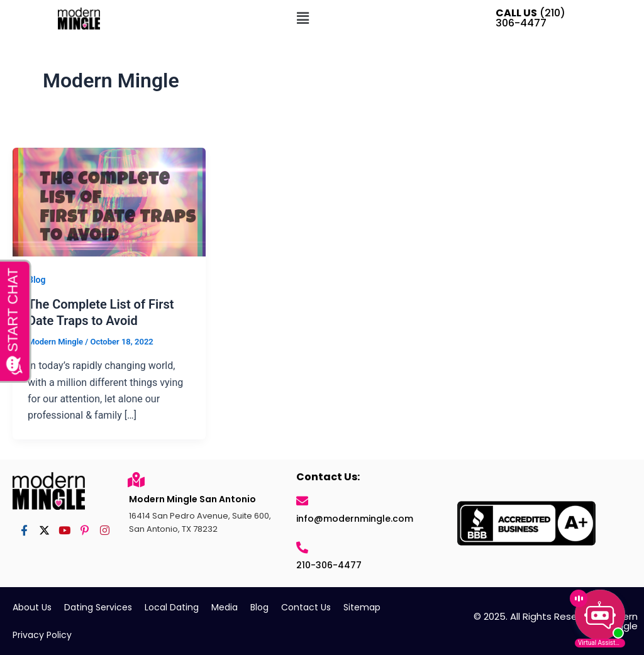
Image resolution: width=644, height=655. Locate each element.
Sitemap (362, 607)
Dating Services (98, 607)
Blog (36, 280)
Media (225, 607)
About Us (32, 607)
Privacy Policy (42, 635)
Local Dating (172, 607)
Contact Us (306, 607)
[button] (303, 18)
